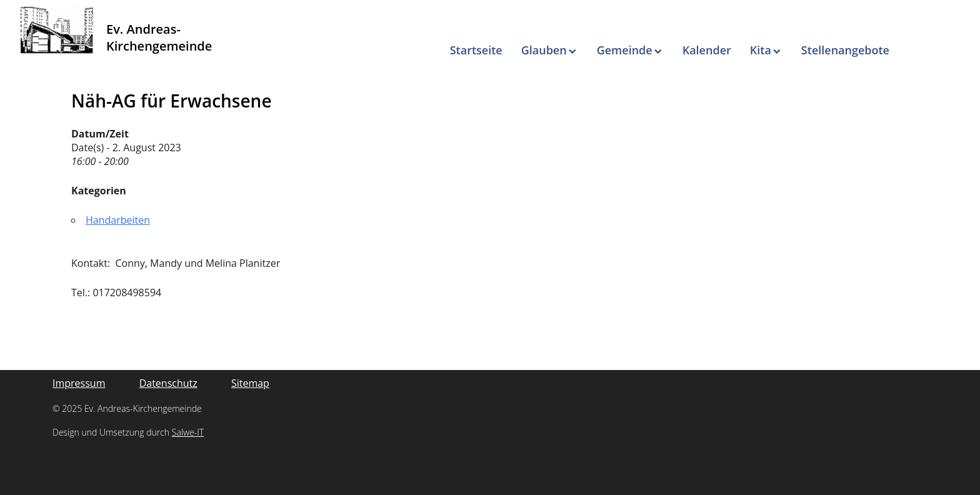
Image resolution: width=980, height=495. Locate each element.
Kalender (707, 50)
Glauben (544, 50)
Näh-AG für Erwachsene (172, 101)
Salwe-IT (188, 432)
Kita (761, 50)
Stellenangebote (845, 50)
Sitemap (250, 383)
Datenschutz (168, 383)
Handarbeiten (118, 220)
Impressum (79, 383)
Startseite (476, 50)
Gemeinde (625, 50)
